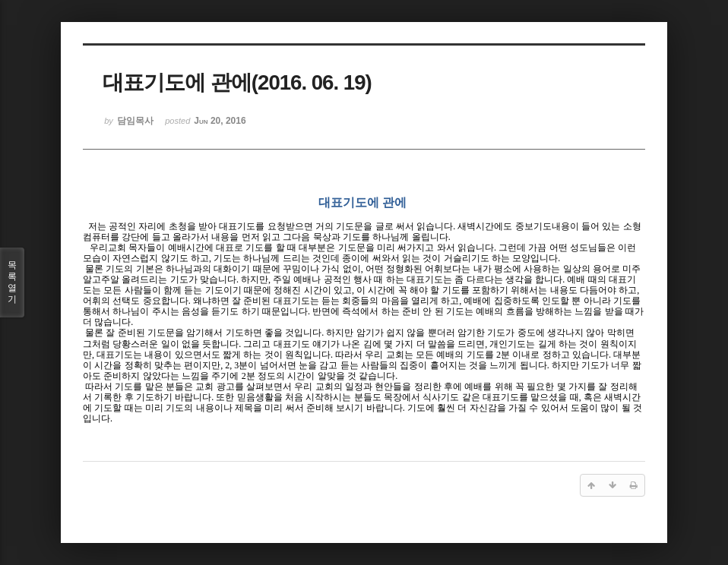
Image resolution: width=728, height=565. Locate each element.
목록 (12, 282)
